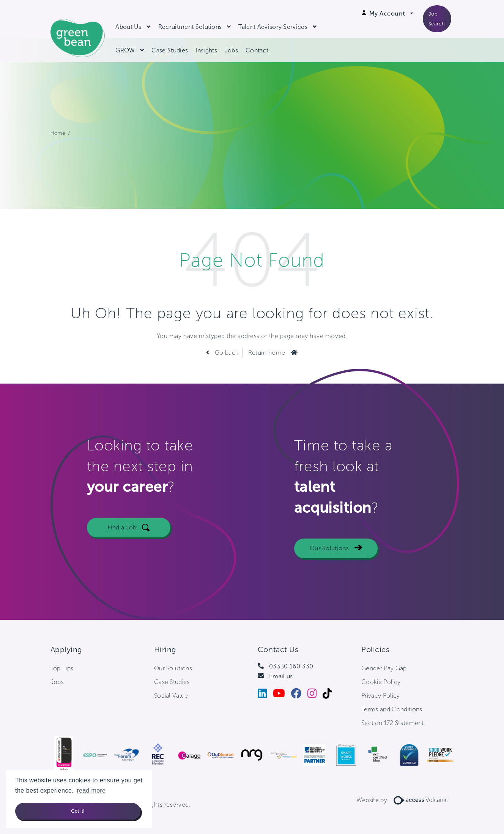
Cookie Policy (381, 682)
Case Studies (170, 50)
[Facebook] (299, 695)
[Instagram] (315, 695)
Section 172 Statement (393, 723)
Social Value (171, 696)
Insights (206, 50)
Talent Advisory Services (273, 27)
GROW (125, 50)
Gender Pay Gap (384, 668)
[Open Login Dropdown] (391, 14)
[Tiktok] (330, 695)
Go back (226, 353)
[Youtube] (282, 695)
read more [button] (91, 791)
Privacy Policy (380, 696)
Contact (257, 50)
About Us (128, 27)
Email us (281, 676)
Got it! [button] (78, 811)
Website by (405, 800)
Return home (267, 353)
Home (58, 133)
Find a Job (122, 563)
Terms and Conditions (392, 709)
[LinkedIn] (265, 695)
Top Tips (62, 668)
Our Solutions (329, 584)
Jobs (231, 50)
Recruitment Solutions (190, 27)
